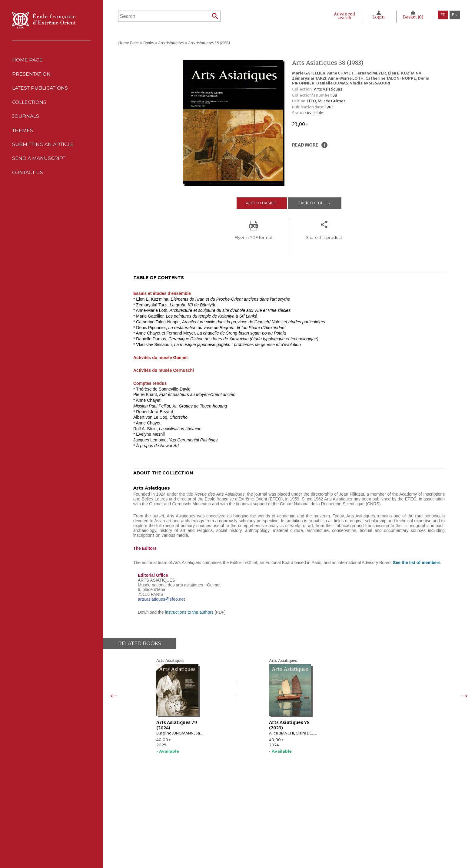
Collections (188, 822)
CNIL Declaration (298, 822)
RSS (284, 841)
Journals (184, 828)
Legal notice (294, 815)
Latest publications (41, 89)
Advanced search (344, 16)
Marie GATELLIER (309, 73)
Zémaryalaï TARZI (309, 78)
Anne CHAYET (340, 73)
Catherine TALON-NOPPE (391, 78)
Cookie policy (295, 828)
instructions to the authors (189, 612)
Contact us (28, 176)
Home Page (28, 60)
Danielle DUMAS (332, 83)
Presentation (32, 75)
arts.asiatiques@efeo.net (161, 599)
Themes (182, 834)
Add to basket (261, 203)
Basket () (413, 17)
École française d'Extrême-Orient (44, 20)
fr (443, 15)
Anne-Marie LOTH (346, 78)
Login (379, 17)
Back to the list (316, 203)
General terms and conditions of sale (317, 834)
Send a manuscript (39, 162)
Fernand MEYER (371, 73)
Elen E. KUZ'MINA (405, 73)
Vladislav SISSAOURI (370, 83)
